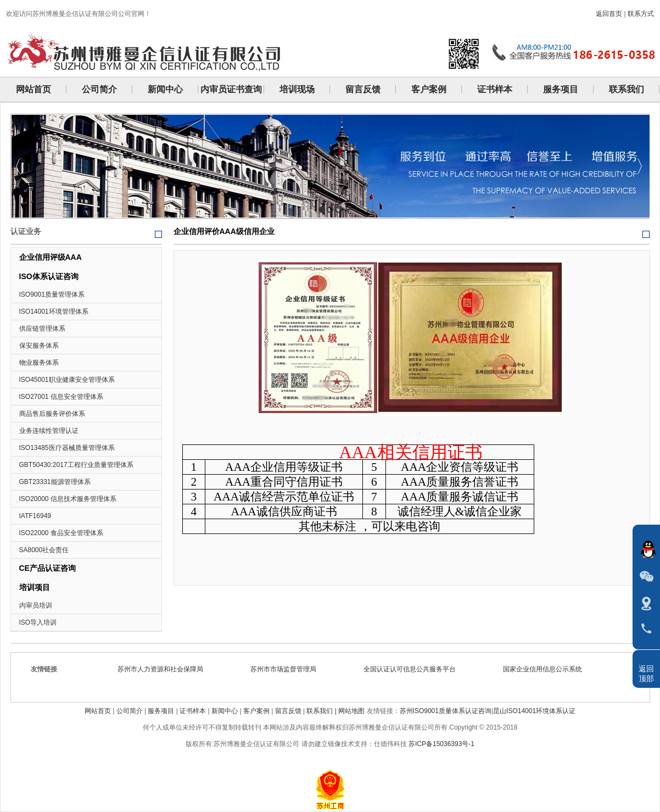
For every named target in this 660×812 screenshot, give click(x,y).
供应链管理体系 (42, 329)
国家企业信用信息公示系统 (546, 669)
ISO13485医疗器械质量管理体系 (67, 448)
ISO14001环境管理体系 (54, 312)
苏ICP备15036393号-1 (441, 744)
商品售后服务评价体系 (52, 414)
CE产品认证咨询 (47, 568)
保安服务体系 (39, 346)
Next (639, 166)
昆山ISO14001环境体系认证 (534, 711)
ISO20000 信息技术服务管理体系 (68, 499)
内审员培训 (36, 605)
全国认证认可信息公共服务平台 (413, 669)
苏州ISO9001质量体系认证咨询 (446, 711)
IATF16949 (35, 516)
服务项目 (161, 711)
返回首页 (609, 14)
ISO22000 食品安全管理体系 (61, 533)
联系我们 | (322, 711)
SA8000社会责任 (44, 550)
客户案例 (256, 711)
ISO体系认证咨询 (49, 276)
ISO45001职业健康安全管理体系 (67, 380)
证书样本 (193, 711)
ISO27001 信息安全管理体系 (61, 397)
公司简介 (130, 711)
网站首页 (98, 711)
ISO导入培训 (38, 622)
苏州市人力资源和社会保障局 (164, 669)
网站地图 (351, 711)
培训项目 (35, 587)
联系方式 (641, 14)
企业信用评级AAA (51, 257)
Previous (19, 166)
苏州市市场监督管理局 (287, 669)
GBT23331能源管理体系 (55, 482)
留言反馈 (288, 711)
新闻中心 (225, 711)
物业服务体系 (39, 363)
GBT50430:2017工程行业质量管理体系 (76, 465)
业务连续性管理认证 (49, 431)
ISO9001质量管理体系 (52, 294)
